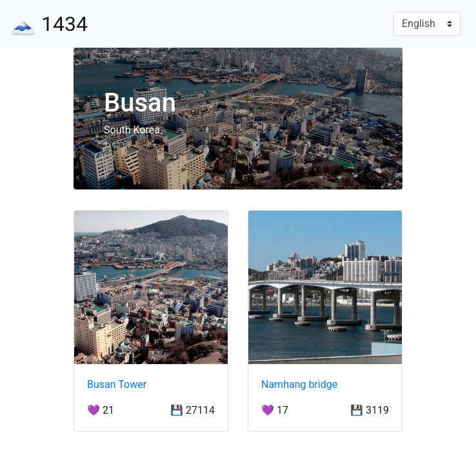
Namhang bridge (299, 384)
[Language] (427, 24)
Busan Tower (117, 384)
